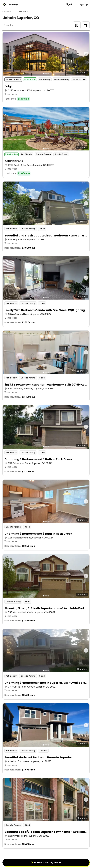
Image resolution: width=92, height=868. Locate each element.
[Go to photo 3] (47, 74)
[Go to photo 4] (49, 74)
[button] (46, 67)
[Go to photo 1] (43, 74)
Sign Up (84, 4)
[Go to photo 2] (45, 74)
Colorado (7, 12)
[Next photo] (79, 54)
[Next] (53, 861)
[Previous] (39, 861)
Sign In (70, 4)
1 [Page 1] (46, 861)
